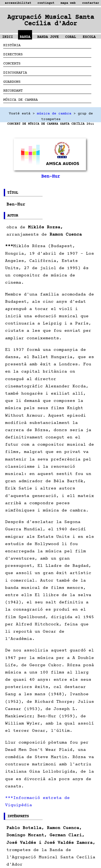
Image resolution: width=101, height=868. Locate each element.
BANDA (25, 37)
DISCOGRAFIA (15, 72)
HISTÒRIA (12, 45)
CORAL (71, 37)
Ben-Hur (51, 176)
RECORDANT (13, 90)
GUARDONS (12, 82)
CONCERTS (12, 63)
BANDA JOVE (48, 37)
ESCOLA (89, 37)
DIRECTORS (13, 54)
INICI (8, 37)
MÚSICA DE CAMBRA (20, 100)
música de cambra (54, 114)
